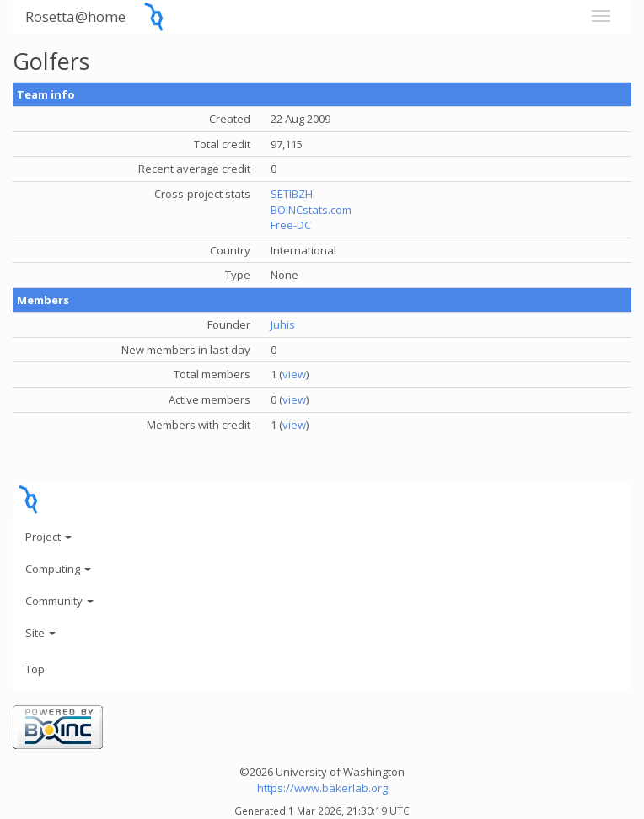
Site (40, 633)
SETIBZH (292, 194)
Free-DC (291, 225)
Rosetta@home (75, 16)
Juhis (283, 324)
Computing (58, 569)
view (294, 374)
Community (59, 601)
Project (48, 537)
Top (35, 669)
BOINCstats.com (311, 210)
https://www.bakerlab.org (322, 788)
